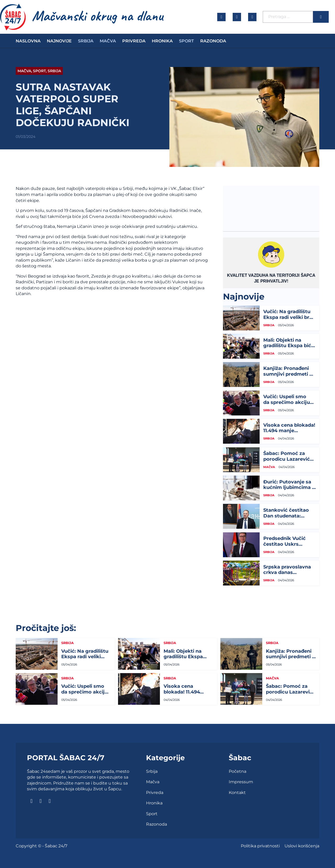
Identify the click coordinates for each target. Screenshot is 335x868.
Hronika (162, 41)
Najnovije (59, 41)
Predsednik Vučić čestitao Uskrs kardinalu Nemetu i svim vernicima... (287, 547)
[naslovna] (13, 17)
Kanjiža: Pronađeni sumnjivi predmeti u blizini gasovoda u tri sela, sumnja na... (289, 377)
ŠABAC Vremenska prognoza (271, 205)
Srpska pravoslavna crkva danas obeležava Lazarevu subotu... (287, 575)
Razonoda (213, 41)
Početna (238, 771)
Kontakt (237, 793)
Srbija (86, 41)
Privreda (134, 41)
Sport (186, 41)
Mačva (108, 41)
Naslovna (28, 41)
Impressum (241, 782)
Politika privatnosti (260, 846)
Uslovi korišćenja (302, 846)
